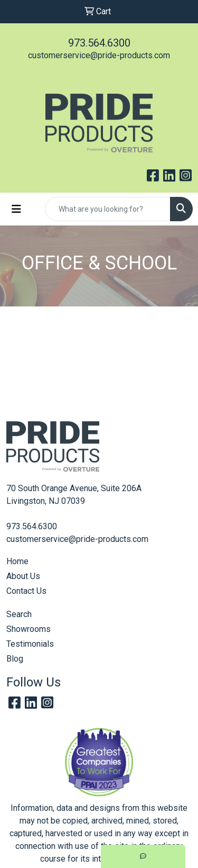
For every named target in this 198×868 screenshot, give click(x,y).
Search (19, 614)
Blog (15, 659)
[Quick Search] (108, 209)
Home (17, 561)
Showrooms (29, 629)
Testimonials (30, 644)
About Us (23, 576)
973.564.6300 (99, 43)
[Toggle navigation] (16, 209)
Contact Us (26, 591)
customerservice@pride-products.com (99, 55)
